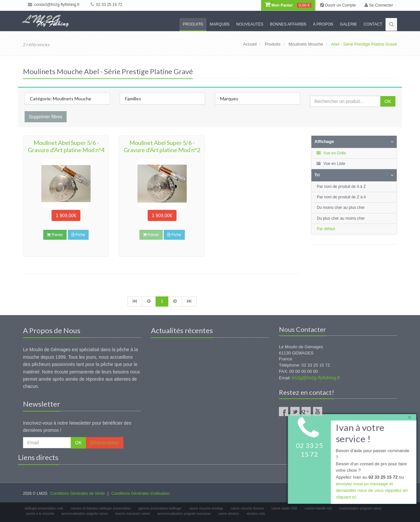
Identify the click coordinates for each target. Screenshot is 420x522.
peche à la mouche (40, 514)
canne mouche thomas (247, 508)
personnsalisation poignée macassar (184, 514)
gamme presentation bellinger (160, 508)
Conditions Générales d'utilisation (140, 493)
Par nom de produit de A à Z (341, 187)
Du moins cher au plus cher (341, 208)
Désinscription (105, 443)
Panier (55, 235)
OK (388, 101)
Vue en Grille (331, 153)
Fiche (78, 235)
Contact (373, 24)
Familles (133, 99)
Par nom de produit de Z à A (342, 197)
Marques (220, 24)
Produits (193, 24)
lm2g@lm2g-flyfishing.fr (316, 378)
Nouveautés (250, 24)
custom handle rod (318, 508)
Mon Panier (288, 5)
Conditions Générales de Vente (77, 493)
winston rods (256, 514)
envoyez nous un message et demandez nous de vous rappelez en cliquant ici (371, 491)
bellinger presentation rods (44, 508)
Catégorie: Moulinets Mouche (61, 99)
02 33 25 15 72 (106, 5)
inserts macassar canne (133, 514)
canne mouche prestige (206, 508)
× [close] (408, 416)
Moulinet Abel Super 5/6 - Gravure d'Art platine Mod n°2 (162, 146)
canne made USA (284, 508)
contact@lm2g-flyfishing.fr (54, 5)
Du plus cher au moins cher (341, 218)
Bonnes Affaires (288, 24)
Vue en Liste (331, 164)
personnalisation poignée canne (84, 514)
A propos (323, 24)
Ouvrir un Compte (338, 5)
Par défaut (326, 229)
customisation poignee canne (360, 508)
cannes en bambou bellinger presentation (101, 508)
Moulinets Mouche (306, 44)
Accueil (250, 44)
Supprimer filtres (46, 117)
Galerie (348, 24)
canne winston (229, 514)
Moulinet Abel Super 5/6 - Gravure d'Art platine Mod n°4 (66, 146)
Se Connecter (379, 5)
